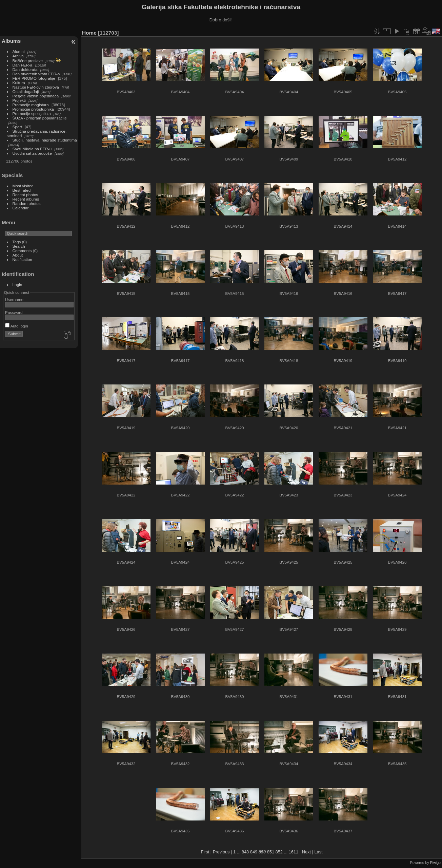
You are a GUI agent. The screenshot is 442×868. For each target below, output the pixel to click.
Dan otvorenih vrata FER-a (36, 74)
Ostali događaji (26, 91)
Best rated (22, 190)
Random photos (27, 203)
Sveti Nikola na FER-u (32, 149)
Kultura (19, 83)
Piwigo (435, 863)
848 (245, 852)
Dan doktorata (25, 69)
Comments (22, 251)
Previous (221, 852)
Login (17, 285)
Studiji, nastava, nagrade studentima (45, 140)
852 (279, 852)
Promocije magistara (31, 105)
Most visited (23, 186)
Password (14, 312)
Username (14, 299)
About (18, 255)
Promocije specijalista (32, 114)
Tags (17, 242)
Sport (17, 127)
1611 (294, 852)
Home (89, 33)
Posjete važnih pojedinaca (36, 96)
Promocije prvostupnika (33, 109)
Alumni (19, 51)
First (205, 852)
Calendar (21, 208)
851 (271, 852)
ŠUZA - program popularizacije (40, 118)
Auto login (17, 326)
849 (254, 852)
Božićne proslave (28, 61)
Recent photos (25, 195)
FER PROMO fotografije (34, 78)
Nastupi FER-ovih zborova (36, 87)
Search (19, 246)
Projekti (19, 100)
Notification (22, 259)
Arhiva (18, 56)
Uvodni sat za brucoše (32, 153)
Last (318, 852)
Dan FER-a (23, 65)
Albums (11, 41)
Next (306, 852)
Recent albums (26, 199)
